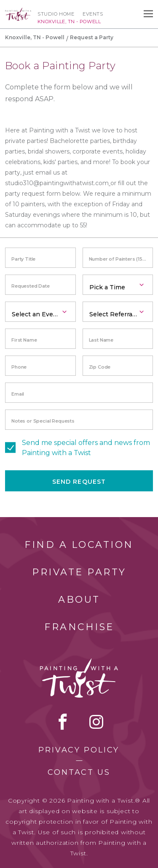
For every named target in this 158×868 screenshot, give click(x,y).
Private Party (79, 572)
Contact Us (79, 772)
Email (18, 394)
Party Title (23, 259)
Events (93, 14)
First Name (24, 340)
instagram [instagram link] (96, 722)
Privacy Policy (79, 750)
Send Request (79, 482)
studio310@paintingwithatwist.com (57, 183)
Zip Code (100, 367)
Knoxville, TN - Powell (35, 37)
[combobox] (118, 285)
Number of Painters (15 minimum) (121, 259)
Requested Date (31, 286)
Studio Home (56, 14)
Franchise (79, 627)
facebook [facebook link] (63, 722)
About (79, 600)
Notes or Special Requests (43, 421)
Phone (19, 367)
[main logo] (18, 11)
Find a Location (79, 545)
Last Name (101, 340)
